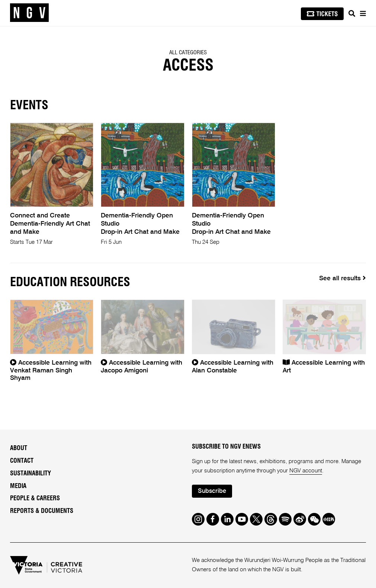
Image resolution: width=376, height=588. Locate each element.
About (19, 448)
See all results (343, 278)
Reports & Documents (42, 511)
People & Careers (35, 498)
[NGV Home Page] (29, 13)
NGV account (306, 471)
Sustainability (30, 474)
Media (18, 486)
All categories (188, 53)
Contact (22, 461)
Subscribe (212, 491)
